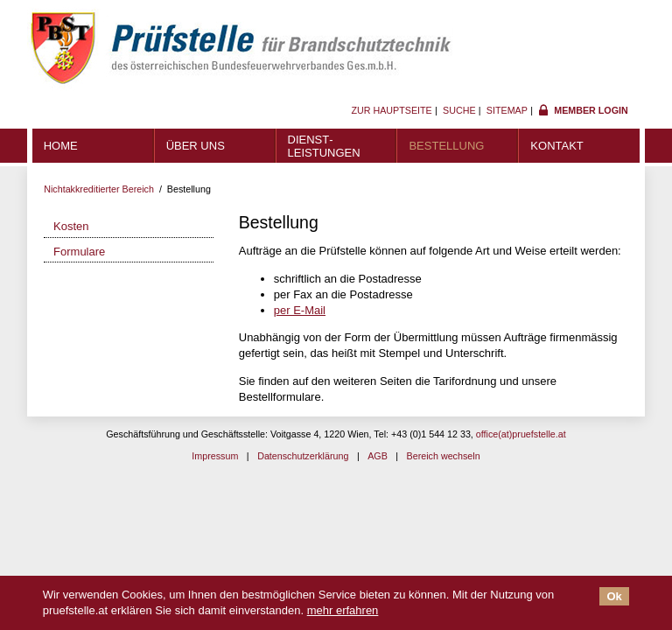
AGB (378, 456)
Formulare (79, 252)
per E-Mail (300, 310)
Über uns (196, 146)
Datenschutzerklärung (303, 456)
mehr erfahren (343, 610)
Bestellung (446, 146)
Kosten (71, 226)
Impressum (215, 456)
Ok (614, 596)
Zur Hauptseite (391, 110)
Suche (459, 110)
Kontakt (556, 146)
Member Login (591, 110)
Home (61, 146)
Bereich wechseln (444, 456)
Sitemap (507, 110)
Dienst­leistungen (324, 146)
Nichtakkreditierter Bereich (99, 189)
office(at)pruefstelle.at (521, 434)
